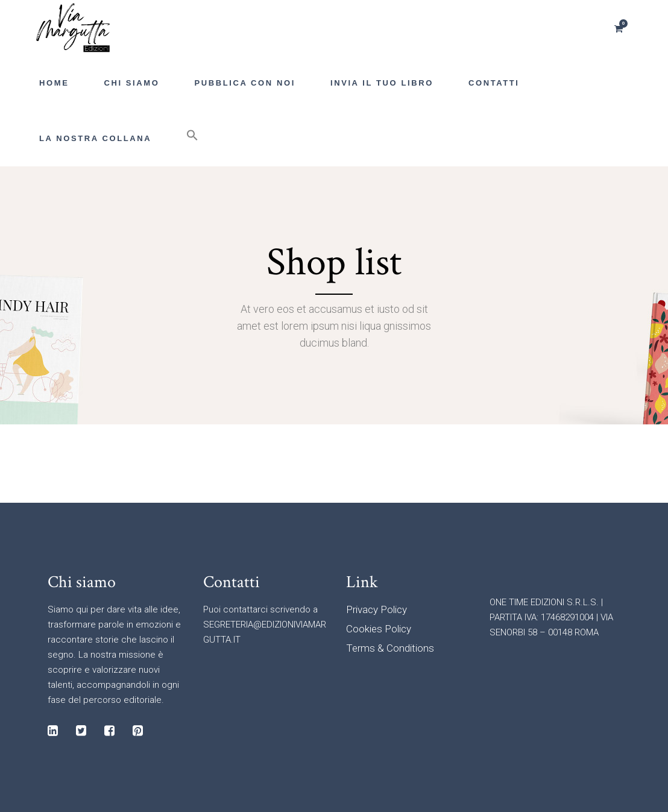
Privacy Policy (377, 609)
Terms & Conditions (390, 648)
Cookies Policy (379, 629)
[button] (192, 139)
